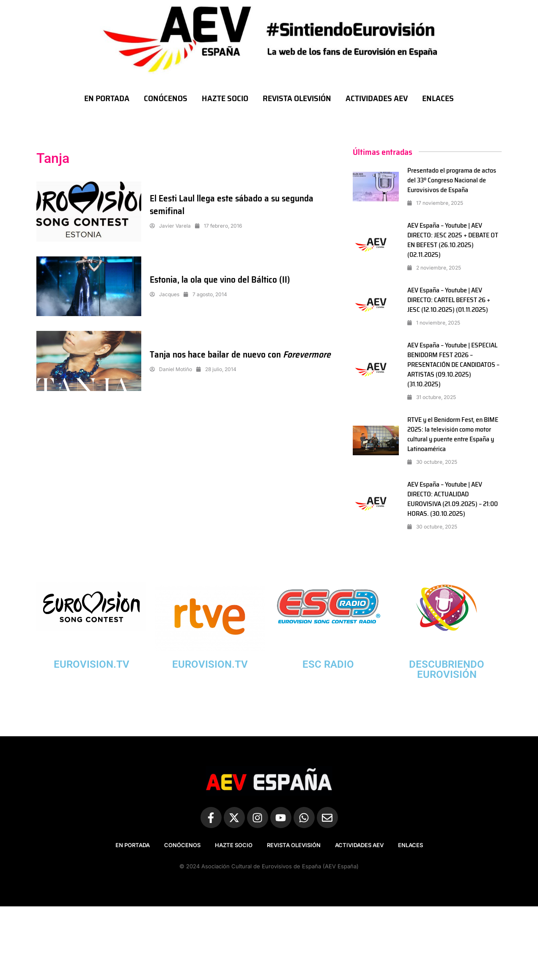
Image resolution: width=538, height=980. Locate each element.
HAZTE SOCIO (225, 98)
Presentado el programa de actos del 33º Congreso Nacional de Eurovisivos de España (452, 180)
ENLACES (438, 98)
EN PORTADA (107, 98)
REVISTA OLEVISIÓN (297, 98)
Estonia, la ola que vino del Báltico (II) (221, 279)
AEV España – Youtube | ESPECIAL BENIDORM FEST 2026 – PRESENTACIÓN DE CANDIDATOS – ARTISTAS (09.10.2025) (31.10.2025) (454, 365)
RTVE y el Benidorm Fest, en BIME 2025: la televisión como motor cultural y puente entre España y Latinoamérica (453, 434)
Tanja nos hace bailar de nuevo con (217, 354)
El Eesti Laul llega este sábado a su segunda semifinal (234, 205)
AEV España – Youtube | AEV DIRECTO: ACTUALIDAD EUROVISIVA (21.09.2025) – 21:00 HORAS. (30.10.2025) (453, 499)
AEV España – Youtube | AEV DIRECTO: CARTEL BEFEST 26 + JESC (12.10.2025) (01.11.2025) (449, 300)
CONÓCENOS (166, 98)
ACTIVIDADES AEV (377, 98)
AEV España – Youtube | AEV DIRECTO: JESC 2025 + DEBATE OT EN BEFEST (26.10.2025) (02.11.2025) (453, 240)
